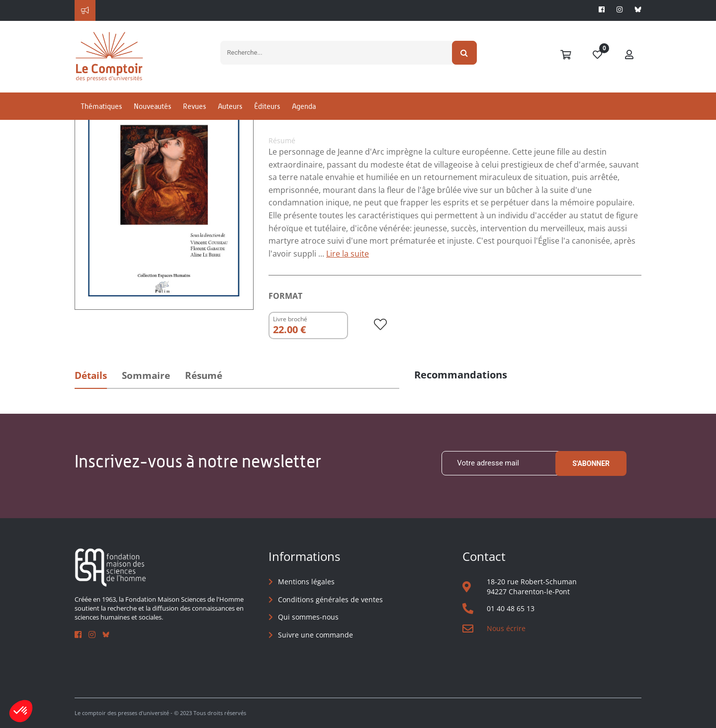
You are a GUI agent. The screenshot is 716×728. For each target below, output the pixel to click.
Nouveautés (152, 106)
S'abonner (591, 463)
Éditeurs (267, 106)
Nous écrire (506, 628)
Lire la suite (348, 254)
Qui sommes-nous (308, 617)
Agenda (304, 106)
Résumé (204, 375)
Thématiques (101, 106)
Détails (91, 375)
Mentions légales (306, 582)
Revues (194, 106)
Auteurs (230, 106)
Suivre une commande (315, 635)
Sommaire (146, 375)
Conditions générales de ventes (330, 599)
